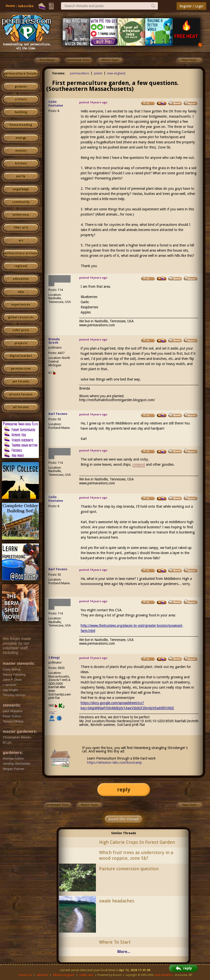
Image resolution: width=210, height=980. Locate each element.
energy (21, 138)
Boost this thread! (124, 819)
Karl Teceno (58, 414)
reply (124, 790)
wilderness (21, 215)
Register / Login (191, 6)
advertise (42, 975)
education (21, 279)
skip (21, 292)
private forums (21, 395)
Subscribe (26, 6)
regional (21, 266)
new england (116, 73)
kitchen (21, 163)
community (21, 202)
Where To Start (115, 942)
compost (139, 464)
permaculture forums (21, 74)
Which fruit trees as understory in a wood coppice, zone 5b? (136, 855)
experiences (21, 305)
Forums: (59, 73)
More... (124, 952)
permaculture (80, 73)
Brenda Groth (54, 341)
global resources (21, 317)
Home (10, 6)
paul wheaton (164, 975)
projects (21, 343)
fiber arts (21, 228)
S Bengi (54, 658)
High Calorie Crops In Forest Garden (137, 842)
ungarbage (21, 189)
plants (98, 73)
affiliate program (64, 975)
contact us (25, 975)
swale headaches (117, 901)
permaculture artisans (21, 253)
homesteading (21, 125)
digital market (21, 356)
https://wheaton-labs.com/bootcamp (114, 762)
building (21, 112)
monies (21, 151)
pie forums (21, 381)
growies (21, 87)
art (21, 241)
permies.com (21, 369)
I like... (53, 713)
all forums (21, 407)
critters (21, 99)
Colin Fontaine (56, 104)
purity (21, 176)
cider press (21, 330)
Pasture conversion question (129, 869)
